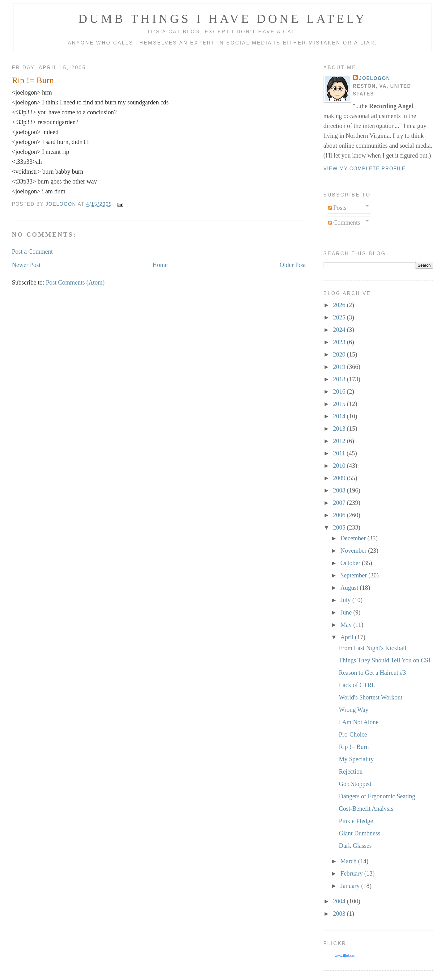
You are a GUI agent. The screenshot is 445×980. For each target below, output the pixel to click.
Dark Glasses (355, 846)
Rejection (351, 771)
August (350, 588)
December (354, 538)
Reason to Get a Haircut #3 (373, 673)
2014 (340, 416)
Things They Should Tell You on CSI (385, 660)
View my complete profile (365, 169)
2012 (340, 441)
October (351, 563)
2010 (340, 466)
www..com (346, 956)
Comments (344, 222)
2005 (340, 527)
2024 (340, 330)
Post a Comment (32, 251)
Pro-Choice (353, 734)
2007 (340, 503)
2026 (340, 305)
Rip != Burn (354, 747)
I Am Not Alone (359, 722)
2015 (340, 404)
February (352, 873)
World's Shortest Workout (371, 697)
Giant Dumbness (360, 833)
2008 (340, 490)
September (355, 575)
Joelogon (375, 78)
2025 (340, 317)
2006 (340, 515)
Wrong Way (354, 710)
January (351, 886)
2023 (340, 342)
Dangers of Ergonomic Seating (377, 796)
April (348, 637)
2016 (340, 391)
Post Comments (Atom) (75, 282)
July (346, 600)
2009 (340, 478)
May (347, 625)
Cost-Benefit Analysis (366, 809)
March (349, 861)
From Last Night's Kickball (373, 648)
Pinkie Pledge (356, 821)
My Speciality (356, 759)
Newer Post (26, 265)
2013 (340, 429)
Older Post (293, 265)
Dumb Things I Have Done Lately (222, 19)
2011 (340, 453)
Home (160, 265)
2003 (340, 914)
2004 (340, 901)
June (347, 612)
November (354, 551)
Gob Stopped (355, 784)
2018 (340, 379)
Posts (337, 208)
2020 (340, 354)
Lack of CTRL (357, 685)
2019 (340, 367)
